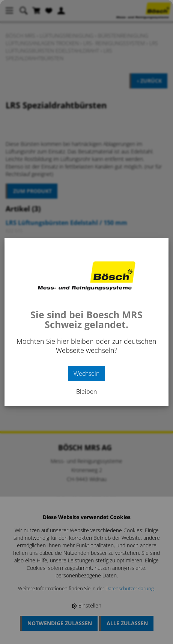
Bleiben (86, 392)
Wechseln (86, 374)
